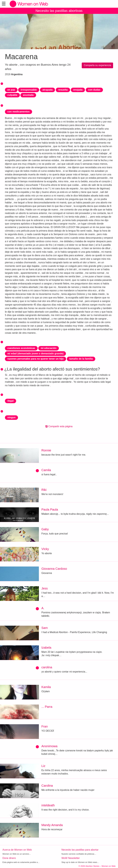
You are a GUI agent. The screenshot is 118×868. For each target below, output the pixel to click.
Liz (43, 766)
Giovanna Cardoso (54, 569)
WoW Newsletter (71, 858)
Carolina (47, 786)
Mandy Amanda (52, 825)
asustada (28, 95)
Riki (44, 490)
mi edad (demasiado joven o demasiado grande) (35, 354)
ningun (11, 417)
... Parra (47, 707)
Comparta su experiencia (97, 65)
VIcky (45, 549)
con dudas (94, 90)
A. (43, 608)
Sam (44, 628)
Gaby (45, 529)
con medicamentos (19, 112)
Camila (46, 470)
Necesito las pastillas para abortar (80, 850)
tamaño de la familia (81, 359)
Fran (44, 726)
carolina (47, 667)
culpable (12, 95)
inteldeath (48, 805)
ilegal (11, 401)
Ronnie (46, 450)
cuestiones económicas (21, 348)
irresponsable (29, 90)
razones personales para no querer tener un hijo (35, 359)
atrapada (48, 90)
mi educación (49, 348)
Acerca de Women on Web (17, 850)
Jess (44, 588)
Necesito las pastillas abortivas (59, 11)
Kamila (46, 687)
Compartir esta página (59, 426)
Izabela (46, 648)
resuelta (63, 90)
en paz (11, 90)
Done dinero (9, 858)
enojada (78, 90)
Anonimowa (49, 746)
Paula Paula (50, 509)
